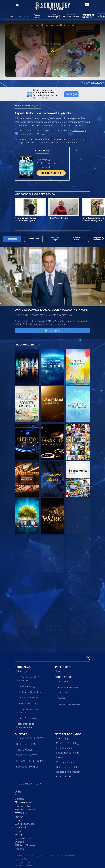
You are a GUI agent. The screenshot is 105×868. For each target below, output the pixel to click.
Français (19, 849)
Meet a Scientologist (28, 698)
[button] (103, 239)
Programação (63, 671)
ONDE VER (21, 734)
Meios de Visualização (68, 687)
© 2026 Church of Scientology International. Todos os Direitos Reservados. (45, 855)
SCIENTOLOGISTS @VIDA (28, 106)
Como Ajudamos (65, 762)
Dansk (18, 795)
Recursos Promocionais (69, 704)
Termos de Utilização (23, 859)
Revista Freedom (65, 776)
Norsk (18, 831)
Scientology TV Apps (27, 767)
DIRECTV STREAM (26, 744)
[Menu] (17, 5)
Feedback (62, 698)
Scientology (62, 738)
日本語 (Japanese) (24, 824)
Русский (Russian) (25, 838)
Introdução (63, 681)
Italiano (19, 820)
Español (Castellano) (26, 809)
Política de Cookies (22, 862)
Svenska (19, 842)
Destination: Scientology (30, 692)
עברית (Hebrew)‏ (23, 813)
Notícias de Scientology (68, 767)
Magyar (19, 817)
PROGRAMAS (23, 667)
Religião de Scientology (68, 772)
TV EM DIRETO (63, 667)
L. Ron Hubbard (64, 748)
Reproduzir (52, 331)
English (19, 792)
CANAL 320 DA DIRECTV (30, 738)
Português (20, 834)
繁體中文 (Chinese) (25, 845)
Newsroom (63, 693)
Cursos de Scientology (68, 743)
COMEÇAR (72, 94)
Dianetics (61, 757)
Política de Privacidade (24, 866)
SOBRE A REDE (64, 677)
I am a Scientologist (28, 718)
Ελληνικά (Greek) (24, 802)
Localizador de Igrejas (68, 753)
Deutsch (19, 799)
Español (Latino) (23, 806)
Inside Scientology (27, 686)
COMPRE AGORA (51, 173)
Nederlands (21, 827)
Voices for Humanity (28, 703)
